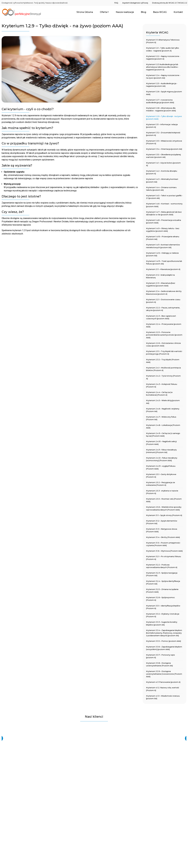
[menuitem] (116, 3)
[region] (94, 738)
